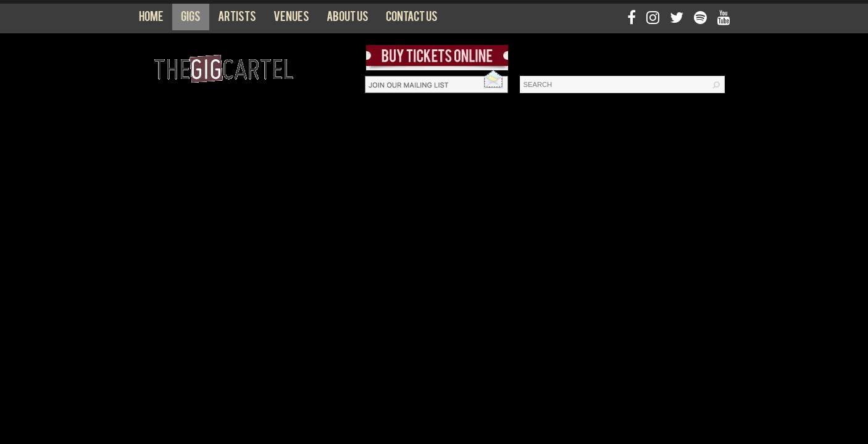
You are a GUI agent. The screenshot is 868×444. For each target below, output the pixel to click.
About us (348, 19)
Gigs (191, 19)
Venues (291, 19)
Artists (237, 19)
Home (151, 19)
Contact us (412, 19)
